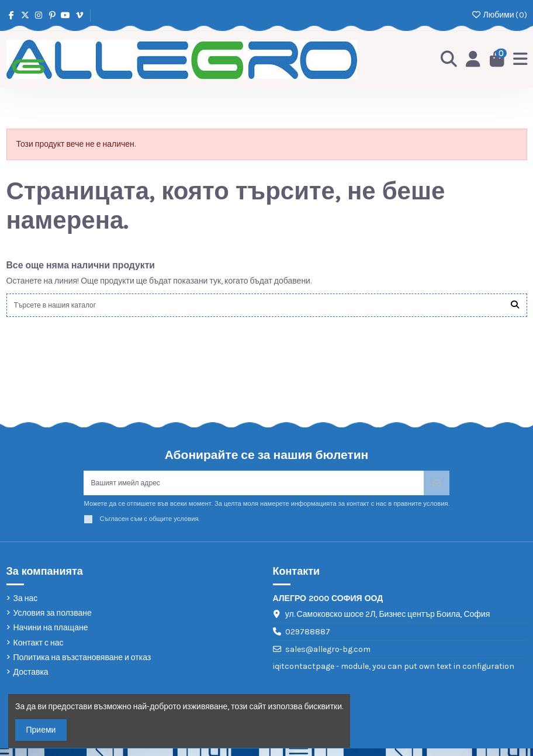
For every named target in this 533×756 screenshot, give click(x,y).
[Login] (470, 60)
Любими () (499, 15)
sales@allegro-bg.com (328, 657)
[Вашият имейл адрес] (254, 489)
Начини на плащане (51, 635)
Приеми (41, 730)
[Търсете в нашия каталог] (515, 307)
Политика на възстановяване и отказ (82, 664)
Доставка (31, 679)
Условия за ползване (53, 621)
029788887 (308, 639)
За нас (26, 605)
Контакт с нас (39, 650)
